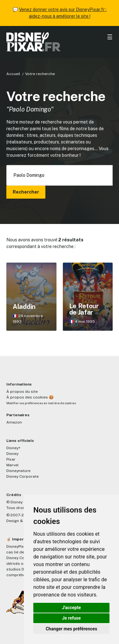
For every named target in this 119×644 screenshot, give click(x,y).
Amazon (14, 422)
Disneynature (18, 471)
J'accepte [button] (71, 608)
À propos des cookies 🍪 (30, 397)
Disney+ (13, 448)
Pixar (11, 459)
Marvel (13, 465)
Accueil (13, 74)
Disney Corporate (23, 476)
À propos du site (22, 392)
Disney (12, 454)
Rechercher (26, 192)
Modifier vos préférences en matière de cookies (41, 403)
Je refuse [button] (71, 618)
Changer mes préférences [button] (71, 629)
